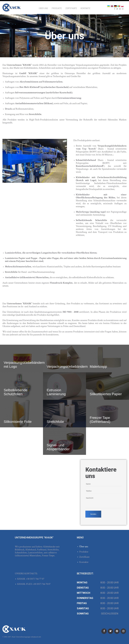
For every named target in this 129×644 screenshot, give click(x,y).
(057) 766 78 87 (43, 584)
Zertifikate (71, 8)
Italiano (119, 6)
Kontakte (85, 8)
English (112, 6)
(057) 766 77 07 (37, 579)
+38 (28, 579)
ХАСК (12, 8)
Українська (108, 6)
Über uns (43, 8)
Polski (122, 6)
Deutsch (115, 6)
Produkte (57, 8)
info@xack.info (36, 637)
